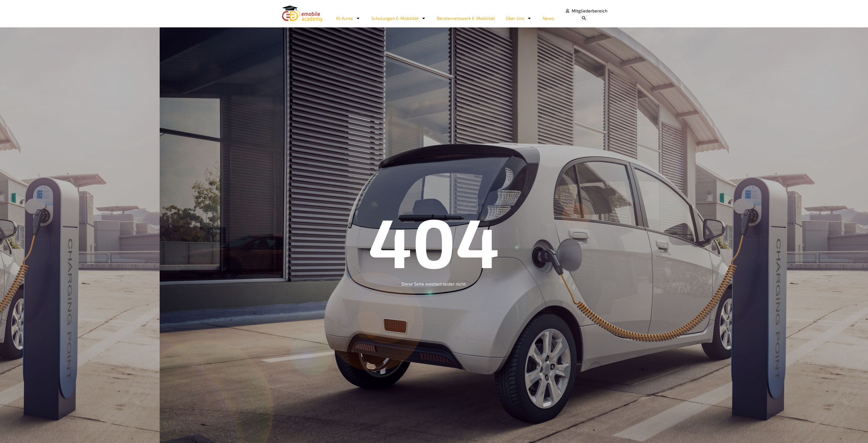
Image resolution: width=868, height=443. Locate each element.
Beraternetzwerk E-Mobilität (466, 18)
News (548, 18)
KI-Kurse (348, 18)
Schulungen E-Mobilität (399, 18)
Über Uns (519, 18)
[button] (584, 18)
